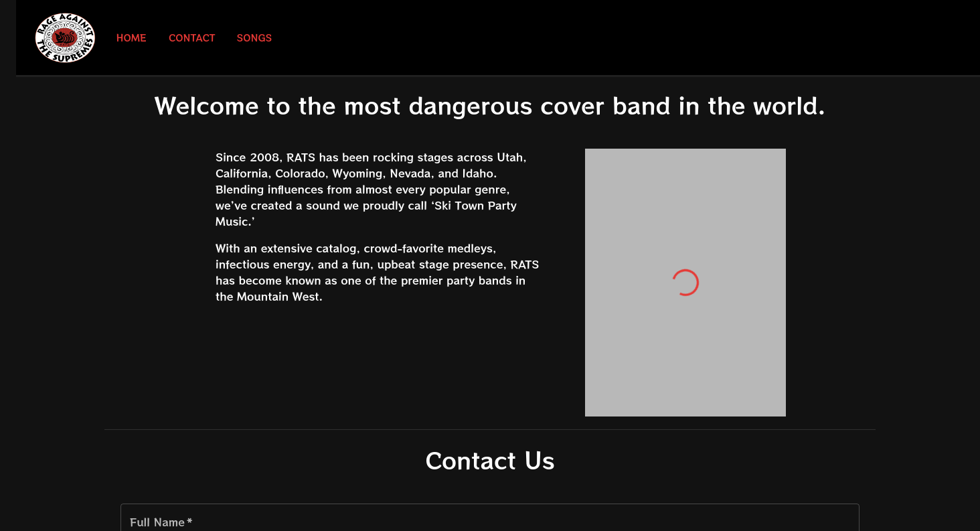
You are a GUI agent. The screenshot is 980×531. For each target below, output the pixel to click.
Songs (255, 38)
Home (131, 38)
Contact (192, 38)
